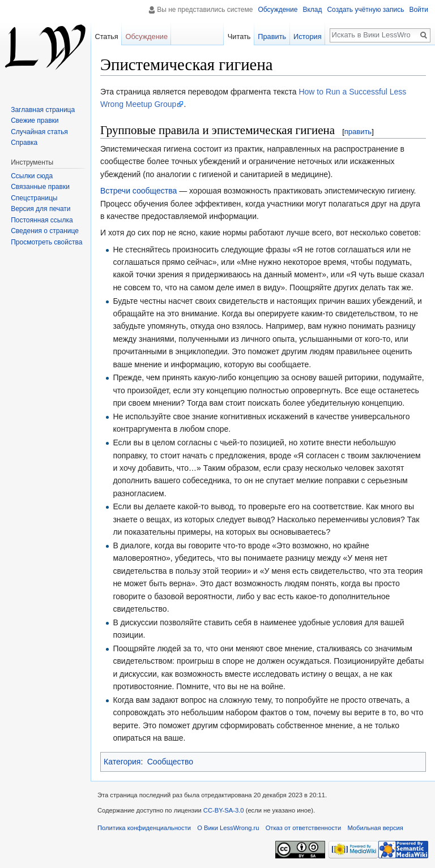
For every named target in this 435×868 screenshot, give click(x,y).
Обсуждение (278, 10)
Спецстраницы (34, 198)
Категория (122, 762)
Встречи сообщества (138, 191)
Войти (419, 10)
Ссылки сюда (32, 176)
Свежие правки (35, 121)
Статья (106, 36)
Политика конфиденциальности (144, 828)
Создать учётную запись (365, 10)
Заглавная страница (43, 110)
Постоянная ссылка (42, 220)
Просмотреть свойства (46, 242)
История (308, 36)
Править (272, 36)
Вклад (312, 10)
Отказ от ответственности (304, 828)
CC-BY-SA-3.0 (224, 810)
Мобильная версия (375, 828)
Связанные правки (40, 187)
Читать (239, 36)
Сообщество (170, 762)
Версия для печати (40, 209)
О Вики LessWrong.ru (228, 828)
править (358, 132)
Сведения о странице (45, 231)
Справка (24, 143)
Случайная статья (39, 132)
